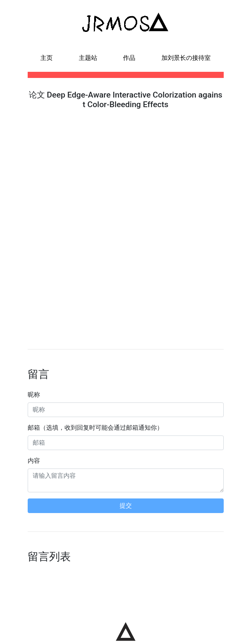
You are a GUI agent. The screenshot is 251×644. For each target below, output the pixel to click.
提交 (126, 506)
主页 (47, 58)
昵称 (34, 395)
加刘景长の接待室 (186, 58)
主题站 (88, 58)
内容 (34, 461)
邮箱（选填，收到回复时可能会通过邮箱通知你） (95, 428)
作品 (129, 58)
